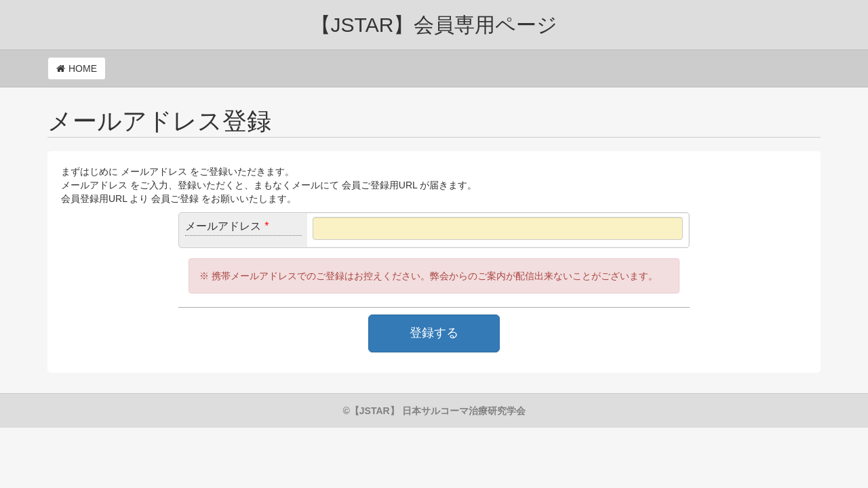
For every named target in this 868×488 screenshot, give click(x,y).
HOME (83, 68)
